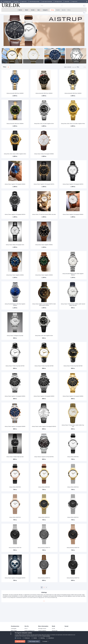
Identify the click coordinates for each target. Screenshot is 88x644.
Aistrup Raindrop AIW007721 (53, 577)
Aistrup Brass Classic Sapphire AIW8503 (53, 274)
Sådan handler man (42, 635)
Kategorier (45, 10)
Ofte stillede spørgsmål (16, 633)
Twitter (67, 631)
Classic (6, 79)
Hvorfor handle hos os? (30, 631)
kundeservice (14, 637)
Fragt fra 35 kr (24, 2)
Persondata (27, 633)
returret (8, 2)
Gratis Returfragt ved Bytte (34, 2)
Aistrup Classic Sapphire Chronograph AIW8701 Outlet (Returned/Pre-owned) (53, 303)
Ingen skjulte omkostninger (47, 2)
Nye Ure (64, 10)
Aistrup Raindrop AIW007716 (76, 577)
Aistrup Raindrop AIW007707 (53, 546)
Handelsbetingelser (29, 635)
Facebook (68, 629)
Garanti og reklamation (43, 633)
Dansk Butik (16, 2)
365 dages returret (42, 629)
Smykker (58, 10)
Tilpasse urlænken (42, 631)
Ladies (6, 72)
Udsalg (52, 10)
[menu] (44, 10)
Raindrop (7, 83)
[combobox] (49, 5)
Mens (6, 75)
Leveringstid (14, 629)
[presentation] (1, 2)
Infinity (6, 81)
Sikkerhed (13, 635)
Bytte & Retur (14, 631)
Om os (69, 10)
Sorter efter (74, 66)
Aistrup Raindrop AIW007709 (31, 546)
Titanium (6, 86)
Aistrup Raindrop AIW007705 (76, 546)
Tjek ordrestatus (42, 637)
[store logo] (11, 5)
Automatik (7, 77)
